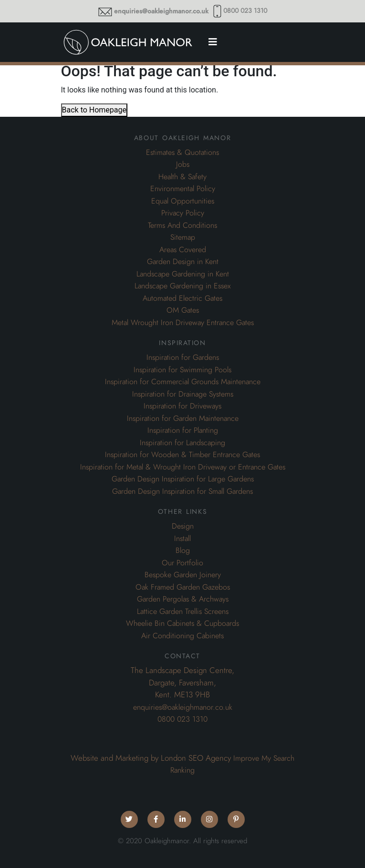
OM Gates (183, 310)
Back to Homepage (94, 110)
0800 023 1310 (245, 11)
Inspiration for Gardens (183, 357)
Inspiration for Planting (183, 430)
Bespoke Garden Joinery (183, 575)
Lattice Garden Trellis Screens (183, 612)
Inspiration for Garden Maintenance (183, 419)
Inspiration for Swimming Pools (182, 370)
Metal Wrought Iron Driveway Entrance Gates (183, 323)
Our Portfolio (182, 563)
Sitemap (183, 237)
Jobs (183, 164)
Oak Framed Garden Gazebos (183, 587)
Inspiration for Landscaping (182, 443)
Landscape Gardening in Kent (183, 274)
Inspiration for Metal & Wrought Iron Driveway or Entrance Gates (183, 467)
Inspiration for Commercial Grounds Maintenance (183, 382)
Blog (183, 551)
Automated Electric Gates (182, 298)
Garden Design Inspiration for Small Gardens (182, 491)
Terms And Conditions (182, 225)
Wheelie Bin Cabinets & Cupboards (182, 623)
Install (182, 539)
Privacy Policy (183, 213)
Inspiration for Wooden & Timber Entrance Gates (182, 455)
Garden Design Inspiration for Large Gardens (183, 479)
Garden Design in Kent (183, 262)
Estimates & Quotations (182, 153)
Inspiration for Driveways (182, 406)
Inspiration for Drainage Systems (183, 394)
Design (183, 526)
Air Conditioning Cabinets (182, 636)
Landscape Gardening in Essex (182, 286)
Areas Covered (183, 250)
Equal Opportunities (183, 201)
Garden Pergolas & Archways (183, 599)
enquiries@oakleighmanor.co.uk (161, 11)
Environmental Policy (183, 189)
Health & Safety (182, 177)
